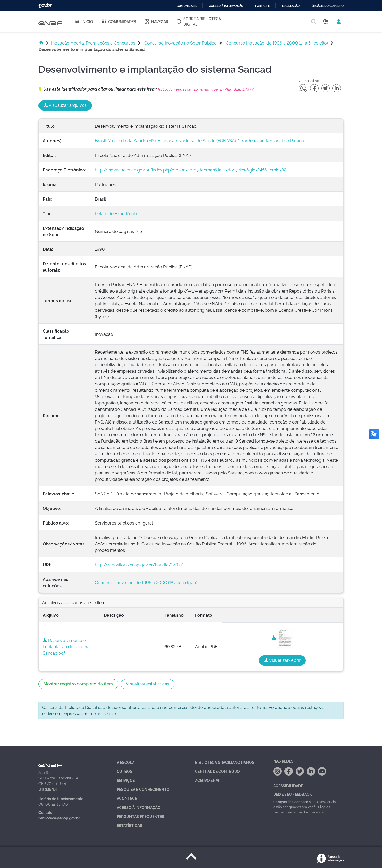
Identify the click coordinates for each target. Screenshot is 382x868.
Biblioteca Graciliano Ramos (225, 762)
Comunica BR (187, 6)
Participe (263, 6)
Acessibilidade (288, 785)
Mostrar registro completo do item (78, 684)
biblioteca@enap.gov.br (59, 818)
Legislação (291, 6)
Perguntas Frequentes (140, 816)
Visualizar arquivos (65, 105)
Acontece (127, 798)
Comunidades (119, 21)
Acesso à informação (226, 6)
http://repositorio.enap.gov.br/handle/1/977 (139, 565)
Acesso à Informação (139, 807)
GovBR (45, 5)
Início (84, 21)
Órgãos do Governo (328, 6)
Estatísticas (129, 825)
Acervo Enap (208, 780)
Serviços (126, 780)
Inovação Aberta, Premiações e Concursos (93, 43)
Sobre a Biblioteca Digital (199, 21)
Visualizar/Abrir (282, 660)
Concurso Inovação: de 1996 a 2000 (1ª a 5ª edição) (277, 43)
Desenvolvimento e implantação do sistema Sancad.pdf (66, 646)
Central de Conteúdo (217, 771)
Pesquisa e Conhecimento (143, 789)
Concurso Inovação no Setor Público (181, 43)
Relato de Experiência (116, 213)
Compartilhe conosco (291, 801)
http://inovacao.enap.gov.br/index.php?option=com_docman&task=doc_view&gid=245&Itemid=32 (191, 170)
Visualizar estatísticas (147, 684)
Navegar (156, 21)
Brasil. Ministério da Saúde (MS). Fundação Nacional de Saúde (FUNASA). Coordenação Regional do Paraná (199, 140)
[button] (326, 21)
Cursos (125, 771)
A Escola (126, 762)
